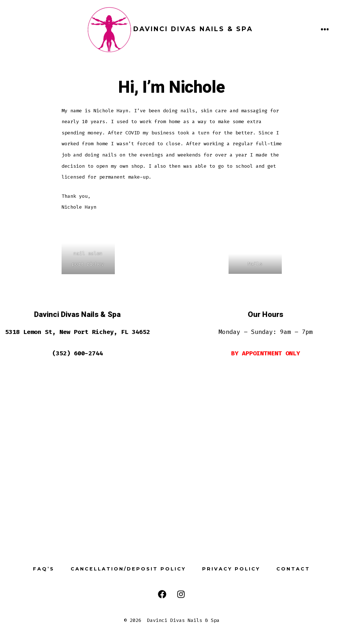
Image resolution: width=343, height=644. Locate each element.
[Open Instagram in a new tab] (181, 594)
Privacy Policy (231, 569)
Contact (293, 569)
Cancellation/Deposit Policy (128, 569)
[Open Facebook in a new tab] (162, 594)
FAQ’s (44, 569)
